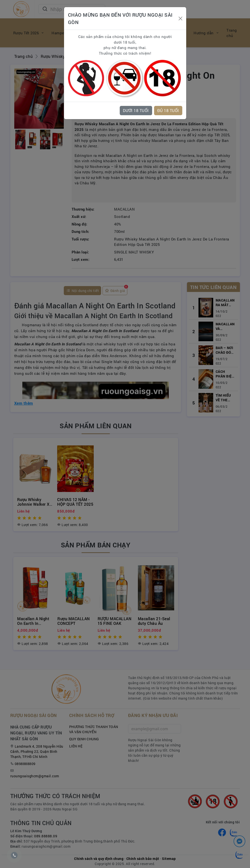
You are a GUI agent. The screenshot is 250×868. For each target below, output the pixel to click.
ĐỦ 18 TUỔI (168, 110)
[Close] (181, 19)
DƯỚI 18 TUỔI (136, 110)
